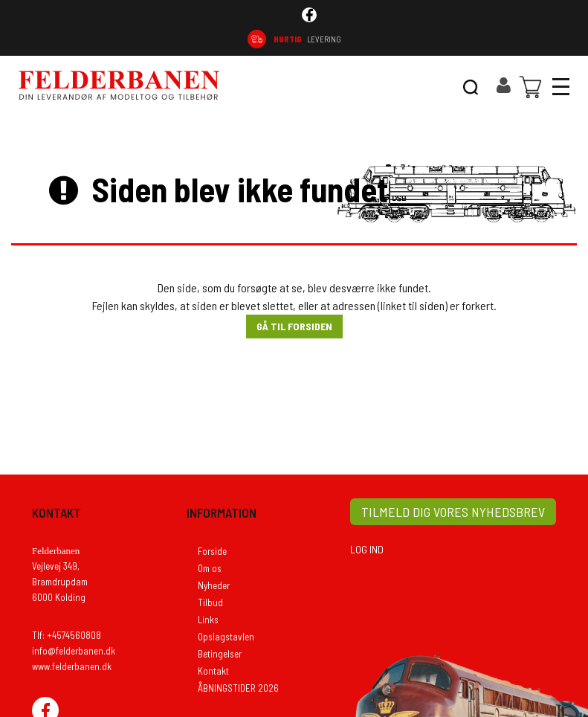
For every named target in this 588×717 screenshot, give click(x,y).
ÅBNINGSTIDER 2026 (238, 688)
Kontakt (213, 671)
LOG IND (367, 549)
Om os (210, 568)
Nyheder (214, 585)
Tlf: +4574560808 (67, 635)
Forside (212, 551)
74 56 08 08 (531, 39)
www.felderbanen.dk (72, 666)
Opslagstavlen (226, 637)
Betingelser (220, 654)
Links (208, 620)
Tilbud (210, 602)
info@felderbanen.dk (74, 651)
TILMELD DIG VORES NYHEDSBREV (453, 512)
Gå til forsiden (294, 326)
